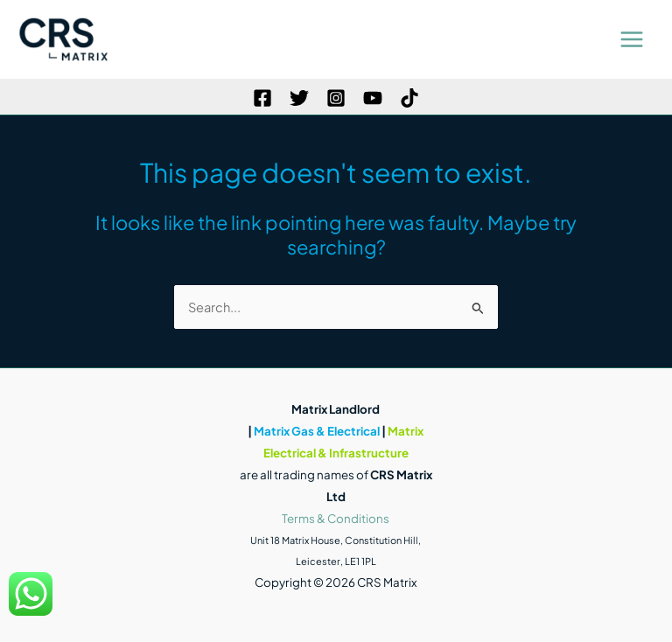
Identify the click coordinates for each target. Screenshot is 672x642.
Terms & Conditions (336, 518)
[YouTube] (373, 98)
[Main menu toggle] (632, 39)
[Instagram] (336, 98)
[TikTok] (409, 98)
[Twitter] (299, 98)
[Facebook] (262, 98)
